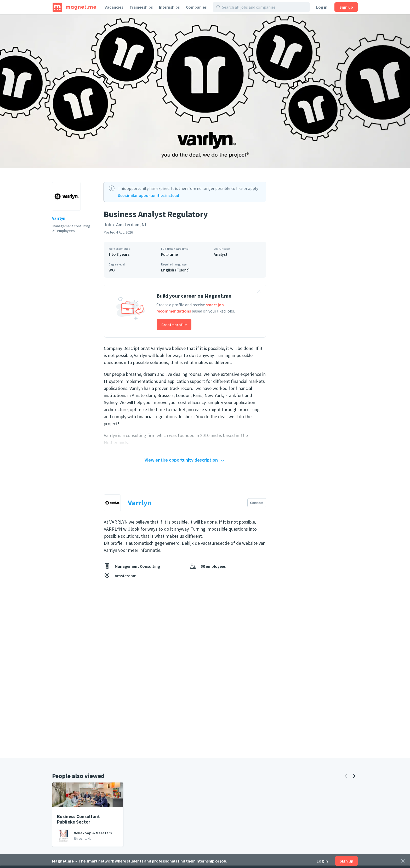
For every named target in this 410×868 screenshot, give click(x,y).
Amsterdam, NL (132, 225)
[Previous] (346, 776)
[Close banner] (259, 292)
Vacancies (114, 7)
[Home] (74, 7)
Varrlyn (59, 218)
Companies (196, 7)
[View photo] (205, 91)
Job (108, 225)
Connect (257, 503)
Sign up (346, 7)
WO (112, 270)
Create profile (174, 325)
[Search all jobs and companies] (264, 7)
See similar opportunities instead (149, 195)
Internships (169, 7)
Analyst (221, 254)
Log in (322, 7)
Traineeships (141, 7)
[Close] (403, 861)
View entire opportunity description (185, 460)
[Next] (354, 776)
